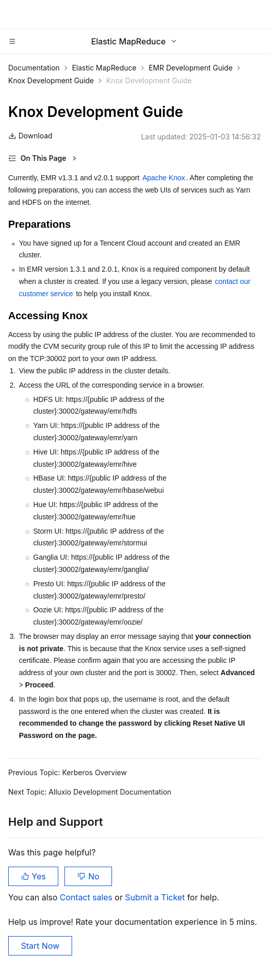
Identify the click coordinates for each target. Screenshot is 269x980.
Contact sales (87, 897)
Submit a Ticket (156, 897)
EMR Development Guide (191, 68)
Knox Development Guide (51, 80)
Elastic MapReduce (104, 68)
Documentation (34, 68)
